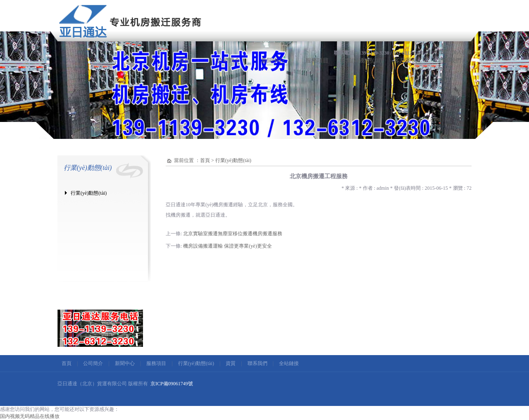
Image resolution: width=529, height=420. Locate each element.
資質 (231, 363)
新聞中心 (273, 61)
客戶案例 (405, 61)
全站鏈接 (289, 363)
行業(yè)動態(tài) (361, 61)
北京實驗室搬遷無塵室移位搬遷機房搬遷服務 (233, 234)
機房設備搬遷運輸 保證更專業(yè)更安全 (227, 246)
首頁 (184, 61)
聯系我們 (450, 61)
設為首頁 (438, 52)
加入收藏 (462, 52)
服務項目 (317, 61)
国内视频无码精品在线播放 (30, 416)
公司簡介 (229, 61)
